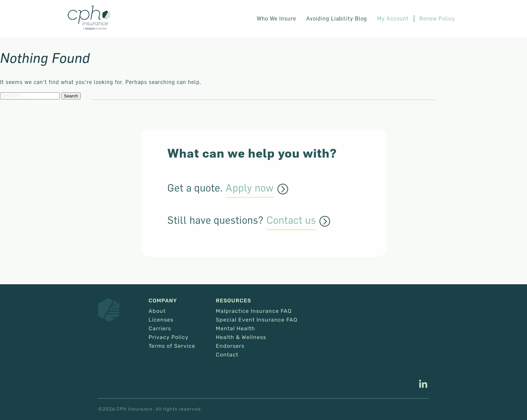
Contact (227, 355)
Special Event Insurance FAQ (257, 320)
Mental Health (235, 329)
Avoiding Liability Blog (337, 18)
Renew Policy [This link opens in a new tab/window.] (437, 18)
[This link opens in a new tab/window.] (423, 385)
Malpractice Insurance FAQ (254, 311)
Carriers (160, 329)
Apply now (250, 188)
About (157, 311)
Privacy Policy (169, 337)
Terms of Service (172, 346)
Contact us (291, 220)
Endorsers (230, 346)
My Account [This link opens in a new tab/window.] (393, 18)
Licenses (161, 320)
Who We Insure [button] (276, 18)
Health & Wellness (241, 337)
